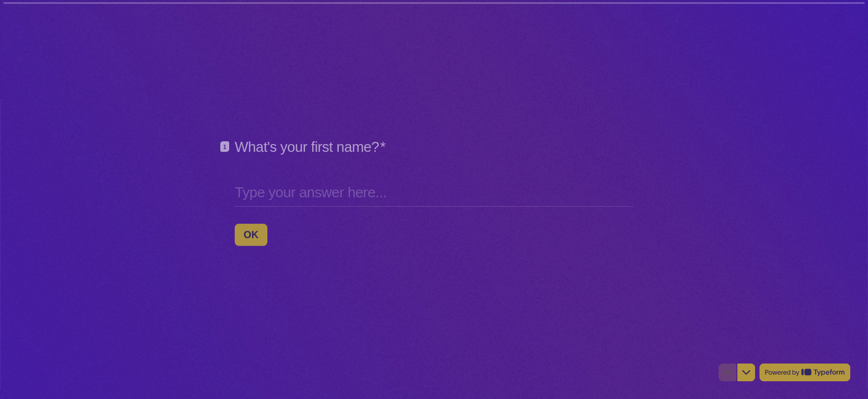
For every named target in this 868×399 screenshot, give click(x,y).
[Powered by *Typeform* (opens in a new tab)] (805, 372)
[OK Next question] (251, 234)
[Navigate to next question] (746, 372)
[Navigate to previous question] (727, 372)
